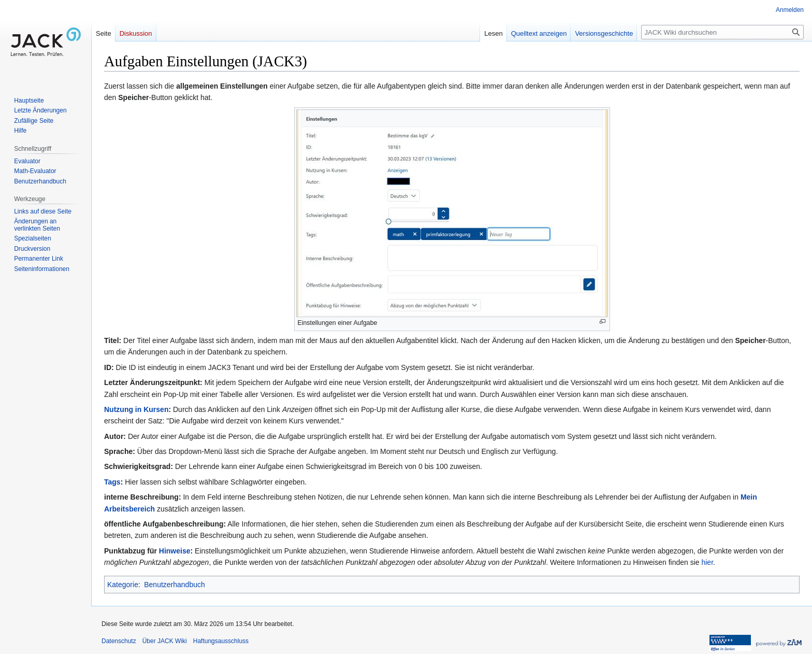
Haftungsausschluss (221, 641)
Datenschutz (119, 641)
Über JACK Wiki (165, 641)
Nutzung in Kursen (136, 409)
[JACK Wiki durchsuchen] (722, 32)
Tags (112, 482)
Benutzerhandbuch (175, 585)
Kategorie (123, 585)
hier (707, 562)
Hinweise (175, 551)
